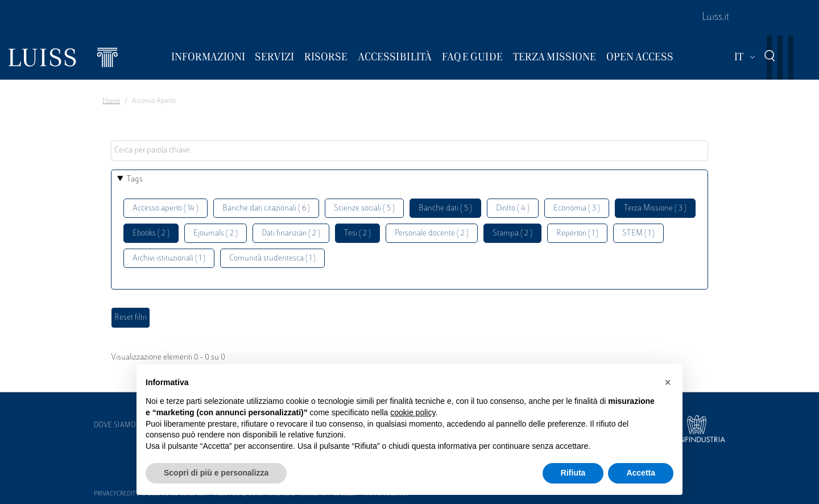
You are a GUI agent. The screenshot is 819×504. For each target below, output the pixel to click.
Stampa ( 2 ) (512, 234)
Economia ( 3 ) (577, 208)
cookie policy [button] (413, 412)
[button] (668, 382)
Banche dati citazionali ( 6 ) (266, 208)
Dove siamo (115, 425)
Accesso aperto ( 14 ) (166, 208)
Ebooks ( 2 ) (151, 234)
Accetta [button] (641, 473)
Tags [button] (135, 179)
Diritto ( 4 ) (513, 208)
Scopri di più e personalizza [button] (216, 473)
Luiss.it (715, 18)
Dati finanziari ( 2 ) (291, 234)
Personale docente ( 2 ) (432, 234)
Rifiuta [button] (573, 473)
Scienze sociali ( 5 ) (364, 208)
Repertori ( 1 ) (577, 234)
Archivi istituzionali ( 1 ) (169, 259)
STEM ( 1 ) (638, 234)
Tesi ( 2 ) (357, 234)
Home (111, 101)
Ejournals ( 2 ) (216, 234)
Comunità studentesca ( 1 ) (272, 259)
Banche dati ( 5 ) (445, 208)
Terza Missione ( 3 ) (655, 208)
